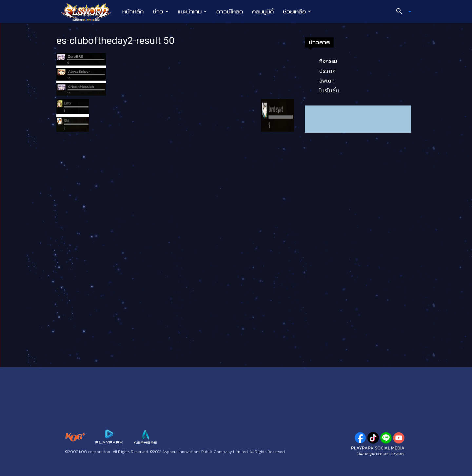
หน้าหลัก (133, 11)
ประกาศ (327, 71)
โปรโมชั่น (329, 90)
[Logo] (89, 12)
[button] (401, 12)
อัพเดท (327, 81)
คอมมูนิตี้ (263, 11)
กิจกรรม (328, 61)
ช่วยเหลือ (297, 11)
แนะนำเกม (192, 11)
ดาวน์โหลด (230, 11)
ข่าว (161, 11)
